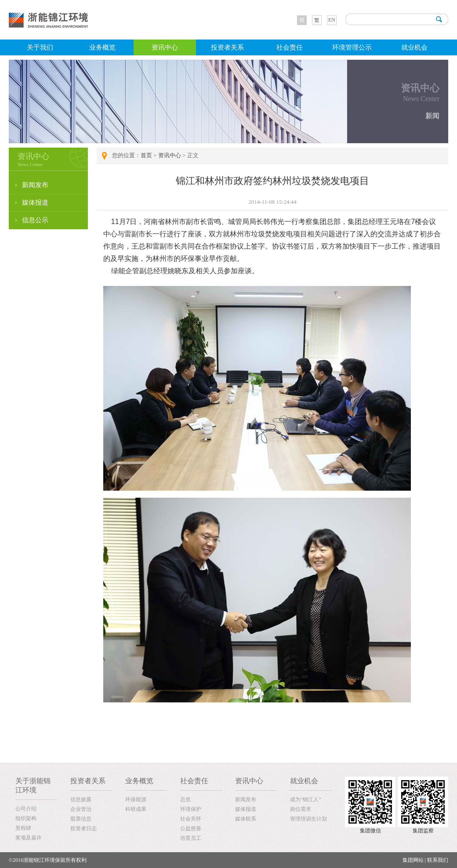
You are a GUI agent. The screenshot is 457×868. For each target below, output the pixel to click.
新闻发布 (35, 185)
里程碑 (23, 828)
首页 (146, 155)
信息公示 (35, 220)
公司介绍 (26, 809)
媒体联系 (246, 819)
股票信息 (81, 819)
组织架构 (26, 818)
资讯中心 (165, 47)
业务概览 (102, 47)
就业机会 (414, 47)
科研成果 (136, 809)
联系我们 (438, 860)
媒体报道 (35, 203)
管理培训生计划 (308, 819)
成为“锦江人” (306, 799)
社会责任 (290, 47)
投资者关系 (227, 47)
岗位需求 (301, 809)
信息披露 (81, 799)
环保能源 (136, 799)
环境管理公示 (352, 47)
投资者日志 (83, 828)
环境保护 (191, 809)
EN (332, 20)
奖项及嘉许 (29, 838)
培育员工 (191, 838)
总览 (185, 799)
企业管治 (81, 809)
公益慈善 (191, 828)
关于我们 (40, 47)
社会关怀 (191, 819)
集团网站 (413, 860)
